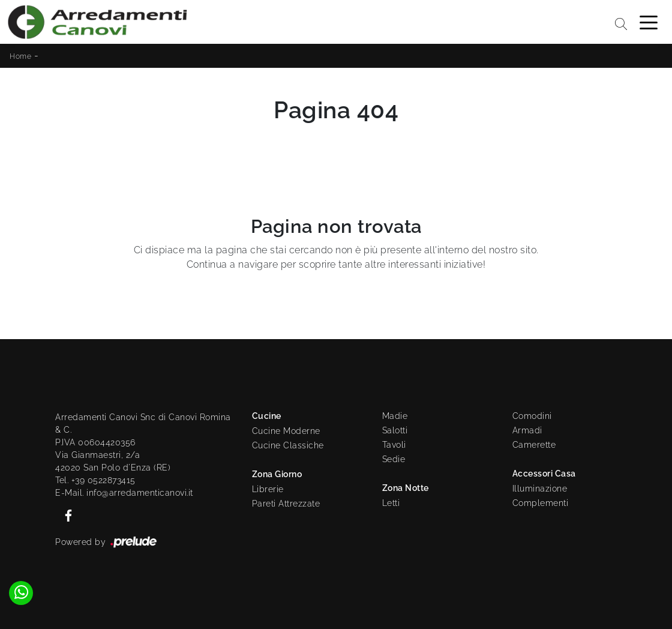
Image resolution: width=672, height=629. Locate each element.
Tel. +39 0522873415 (95, 480)
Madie (395, 416)
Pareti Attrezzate (286, 504)
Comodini (532, 416)
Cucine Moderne (286, 431)
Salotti (395, 430)
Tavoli (394, 445)
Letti (391, 503)
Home (20, 56)
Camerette (534, 445)
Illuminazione (540, 489)
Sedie (394, 459)
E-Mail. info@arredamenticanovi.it (124, 493)
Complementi (541, 503)
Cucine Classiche (288, 445)
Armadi (527, 430)
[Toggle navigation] (649, 22)
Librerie (268, 489)
